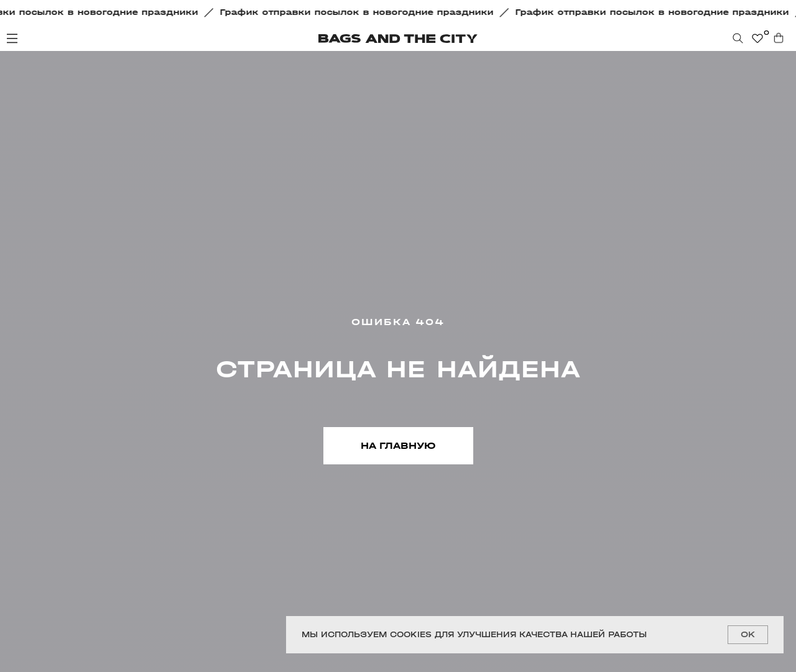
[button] (360, 12)
